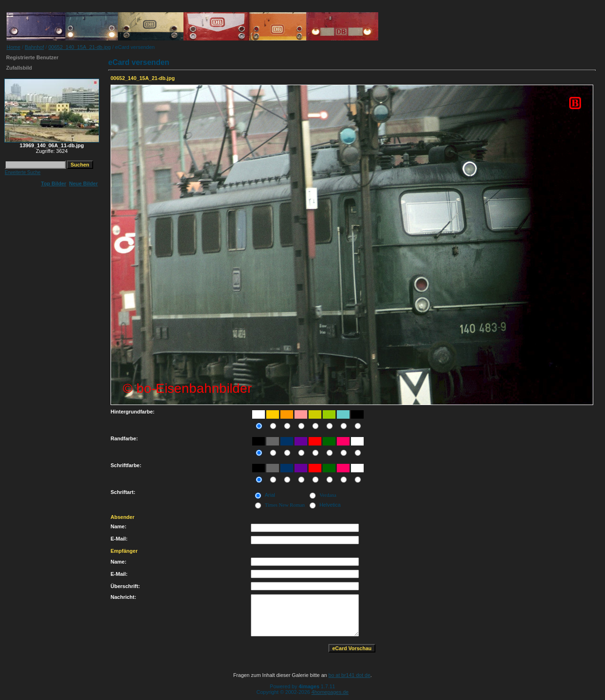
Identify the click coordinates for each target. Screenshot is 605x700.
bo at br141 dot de (349, 675)
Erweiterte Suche (23, 172)
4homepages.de (330, 692)
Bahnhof (35, 47)
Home (13, 47)
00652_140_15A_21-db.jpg (80, 47)
